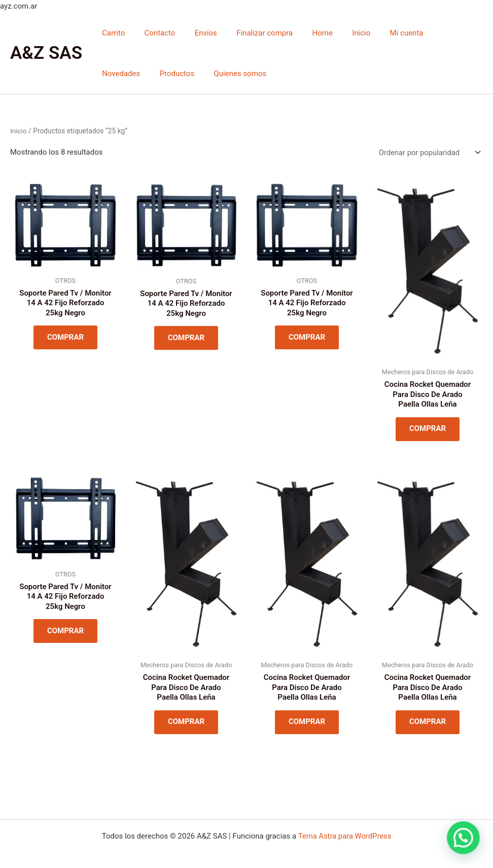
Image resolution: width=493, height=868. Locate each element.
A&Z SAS (46, 53)
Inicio (338, 33)
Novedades (430, 33)
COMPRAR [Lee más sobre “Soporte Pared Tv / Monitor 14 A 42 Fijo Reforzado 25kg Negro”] (65, 338)
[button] (464, 840)
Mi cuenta (379, 33)
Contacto (153, 33)
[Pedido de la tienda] (428, 152)
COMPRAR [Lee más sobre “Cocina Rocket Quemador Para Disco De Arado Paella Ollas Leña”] (428, 429)
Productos (117, 74)
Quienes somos (177, 74)
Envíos (195, 33)
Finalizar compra (250, 33)
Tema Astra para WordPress (344, 836)
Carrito (111, 33)
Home (303, 33)
